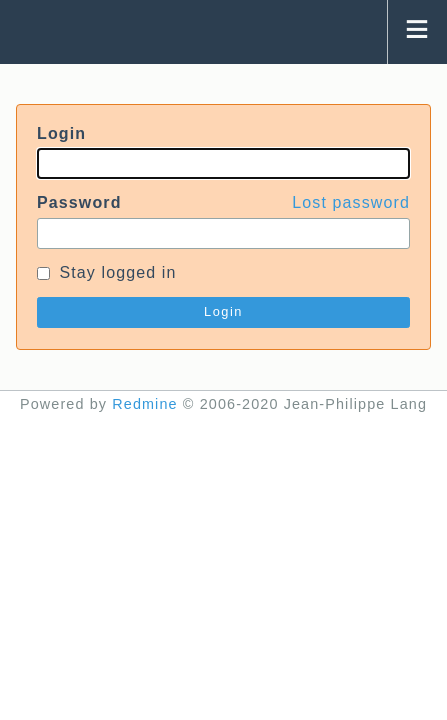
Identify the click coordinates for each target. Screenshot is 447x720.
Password (223, 203)
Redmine (144, 404)
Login (61, 133)
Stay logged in (106, 272)
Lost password (351, 202)
